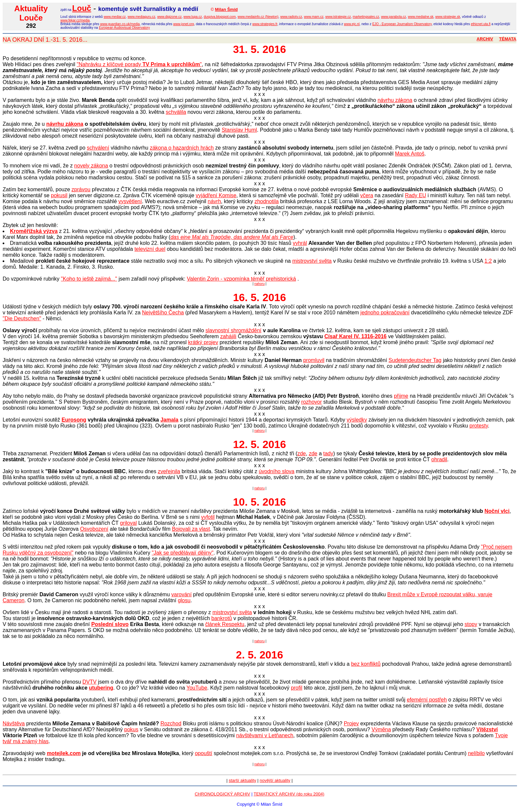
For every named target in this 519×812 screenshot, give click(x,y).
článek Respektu (225, 624)
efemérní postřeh (427, 700)
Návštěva (14, 723)
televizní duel (150, 249)
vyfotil (208, 517)
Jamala (169, 420)
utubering (101, 688)
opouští (204, 753)
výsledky (357, 420)
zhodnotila (267, 201)
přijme (401, 396)
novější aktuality (275, 780)
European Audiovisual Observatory (124, 28)
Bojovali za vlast (191, 529)
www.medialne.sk (421, 17)
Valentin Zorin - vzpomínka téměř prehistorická (241, 279)
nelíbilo (476, 753)
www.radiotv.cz (291, 17)
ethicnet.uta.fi (480, 24)
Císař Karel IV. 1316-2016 (355, 336)
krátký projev (203, 342)
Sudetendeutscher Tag (415, 360)
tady (328, 453)
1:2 (488, 261)
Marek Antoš (410, 154)
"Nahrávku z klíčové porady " (139, 64)
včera (367, 195)
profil (297, 688)
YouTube (197, 688)
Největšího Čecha (163, 313)
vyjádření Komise (216, 195)
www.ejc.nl (352, 24)
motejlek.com (64, 753)
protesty (479, 426)
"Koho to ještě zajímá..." (89, 279)
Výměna (381, 729)
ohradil (439, 459)
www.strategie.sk (448, 17)
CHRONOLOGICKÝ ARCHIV (222, 794)
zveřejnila (169, 471)
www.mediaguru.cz (141, 17)
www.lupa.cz (193, 17)
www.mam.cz (314, 17)
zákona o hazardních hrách (182, 148)
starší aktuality (242, 780)
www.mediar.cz (115, 17)
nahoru (259, 284)
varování (182, 594)
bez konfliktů (366, 664)
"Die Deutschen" (22, 318)
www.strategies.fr (265, 24)
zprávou (81, 189)
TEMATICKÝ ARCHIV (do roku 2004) (289, 794)
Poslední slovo (110, 624)
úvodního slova (277, 471)
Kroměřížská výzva (34, 231)
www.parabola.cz (394, 17)
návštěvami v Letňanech (265, 735)
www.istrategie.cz (338, 17)
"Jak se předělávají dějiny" (183, 553)
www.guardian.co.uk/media (120, 24)
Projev (351, 723)
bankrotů (222, 618)
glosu (184, 600)
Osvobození (94, 529)
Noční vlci (497, 511)
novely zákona (91, 166)
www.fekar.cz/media (75, 20)
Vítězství (487, 729)
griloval (129, 523)
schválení (98, 148)
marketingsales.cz (366, 17)
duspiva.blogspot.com (220, 17)
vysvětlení (130, 201)
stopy (471, 624)
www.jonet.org (184, 24)
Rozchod (171, 723)
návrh (214, 201)
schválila (176, 112)
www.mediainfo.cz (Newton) (258, 17)
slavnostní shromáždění (234, 330)
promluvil (314, 360)
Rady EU (415, 195)
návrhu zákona (395, 100)
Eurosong (74, 420)
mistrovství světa (312, 261)
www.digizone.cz (169, 17)
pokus (131, 729)
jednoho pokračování (385, 313)
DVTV (90, 682)
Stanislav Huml (239, 130)
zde (302, 453)
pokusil (59, 195)
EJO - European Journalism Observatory (402, 24)
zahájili (228, 336)
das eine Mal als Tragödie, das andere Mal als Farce (232, 237)
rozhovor (311, 402)
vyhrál (300, 243)
